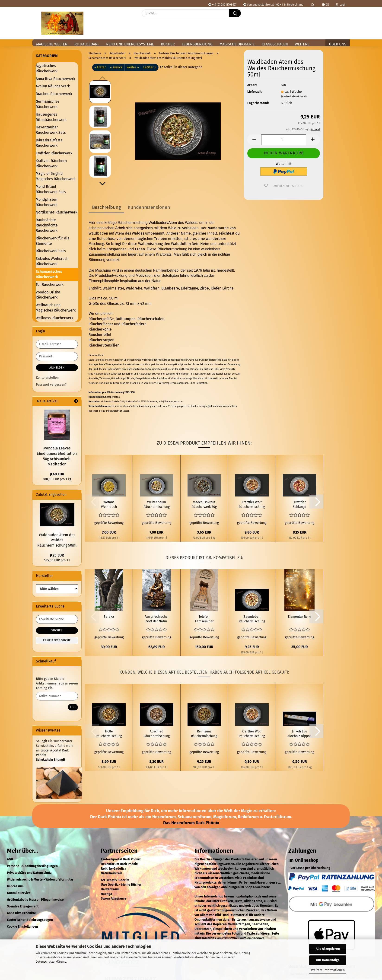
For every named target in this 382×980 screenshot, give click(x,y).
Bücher (168, 44)
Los (73, 707)
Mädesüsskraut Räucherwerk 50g (204, 504)
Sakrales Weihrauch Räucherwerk (52, 261)
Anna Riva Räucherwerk (55, 79)
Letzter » (150, 67)
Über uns (338, 44)
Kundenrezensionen (149, 207)
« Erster (100, 67)
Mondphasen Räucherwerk (47, 202)
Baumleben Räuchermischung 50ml (252, 619)
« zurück (116, 67)
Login (341, 5)
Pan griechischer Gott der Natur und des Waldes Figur (157, 619)
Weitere (302, 44)
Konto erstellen (47, 378)
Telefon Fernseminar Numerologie (204, 619)
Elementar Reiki (299, 617)
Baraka (109, 617)
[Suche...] (235, 13)
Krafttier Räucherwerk (54, 153)
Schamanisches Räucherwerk (49, 274)
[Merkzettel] (332, 17)
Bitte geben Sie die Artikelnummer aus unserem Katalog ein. (57, 683)
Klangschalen (275, 44)
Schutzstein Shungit (51, 760)
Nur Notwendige (328, 960)
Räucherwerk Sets (51, 251)
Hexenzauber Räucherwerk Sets (51, 130)
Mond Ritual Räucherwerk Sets (51, 189)
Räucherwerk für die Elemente (53, 241)
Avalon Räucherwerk (53, 86)
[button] (344, 17)
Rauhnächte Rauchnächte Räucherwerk (47, 225)
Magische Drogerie (237, 44)
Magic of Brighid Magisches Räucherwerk (56, 176)
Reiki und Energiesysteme (130, 44)
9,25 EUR (57, 555)
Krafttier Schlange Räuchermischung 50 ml (300, 505)
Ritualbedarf (87, 44)
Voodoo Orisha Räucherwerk (48, 295)
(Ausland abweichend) (294, 97)
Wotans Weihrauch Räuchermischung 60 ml (109, 505)
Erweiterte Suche (57, 640)
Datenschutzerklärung (51, 962)
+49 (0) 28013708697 (222, 5)
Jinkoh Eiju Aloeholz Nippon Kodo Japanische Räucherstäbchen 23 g (300, 734)
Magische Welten (52, 44)
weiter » (133, 67)
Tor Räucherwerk (50, 285)
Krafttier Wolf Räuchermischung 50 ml (252, 505)
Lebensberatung (197, 44)
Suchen (57, 630)
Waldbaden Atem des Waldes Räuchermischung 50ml (57, 540)
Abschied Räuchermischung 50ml (157, 734)
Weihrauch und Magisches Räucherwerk (56, 308)
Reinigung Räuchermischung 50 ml (204, 734)
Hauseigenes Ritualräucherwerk (51, 117)
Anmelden (57, 368)
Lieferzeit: (255, 92)
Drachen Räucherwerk (54, 94)
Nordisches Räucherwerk (56, 212)
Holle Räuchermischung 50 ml (109, 734)
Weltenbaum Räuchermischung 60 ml (157, 505)
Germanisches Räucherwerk (48, 104)
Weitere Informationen (328, 970)
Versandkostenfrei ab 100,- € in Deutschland (273, 5)
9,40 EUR (57, 474)
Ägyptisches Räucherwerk (47, 68)
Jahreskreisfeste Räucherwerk (49, 143)
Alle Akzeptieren (328, 949)
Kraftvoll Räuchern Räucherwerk (51, 163)
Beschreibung (106, 207)
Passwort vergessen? (51, 385)
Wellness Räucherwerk (54, 318)
